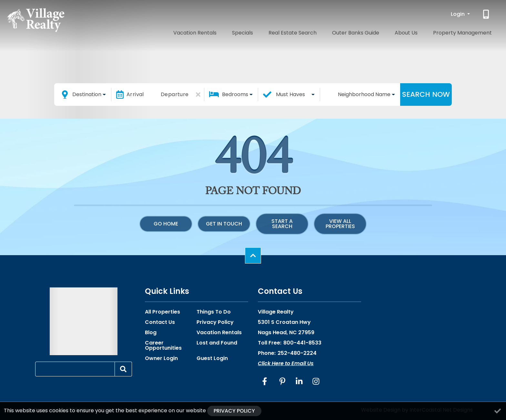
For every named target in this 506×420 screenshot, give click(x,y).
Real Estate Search (325, 31)
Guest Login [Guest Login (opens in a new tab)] (212, 358)
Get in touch (224, 224)
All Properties (162, 312)
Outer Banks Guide (379, 31)
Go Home (166, 224)
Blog (151, 333)
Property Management (467, 31)
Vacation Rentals (246, 31)
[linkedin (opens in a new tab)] (299, 381)
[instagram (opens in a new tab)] (316, 381)
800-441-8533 (302, 343)
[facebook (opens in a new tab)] (266, 381)
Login (458, 14)
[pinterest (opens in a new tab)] (282, 381)
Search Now (426, 94)
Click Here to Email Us (286, 363)
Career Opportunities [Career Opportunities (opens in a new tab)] (163, 345)
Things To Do (214, 312)
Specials (284, 31)
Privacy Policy (215, 322)
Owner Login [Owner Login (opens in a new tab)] (161, 358)
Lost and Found (217, 343)
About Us (421, 31)
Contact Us (160, 322)
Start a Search (282, 224)
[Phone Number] (487, 14)
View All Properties (340, 224)
